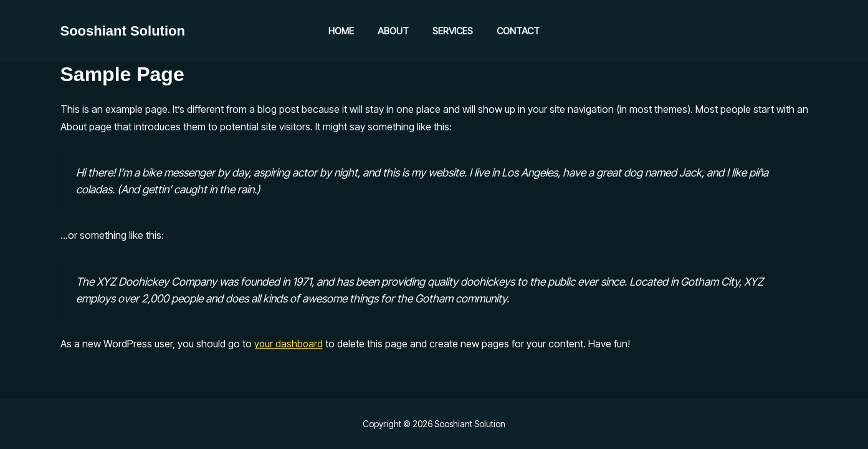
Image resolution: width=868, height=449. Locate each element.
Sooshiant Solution (123, 31)
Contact (511, 31)
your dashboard (289, 344)
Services (450, 31)
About (396, 31)
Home (349, 31)
